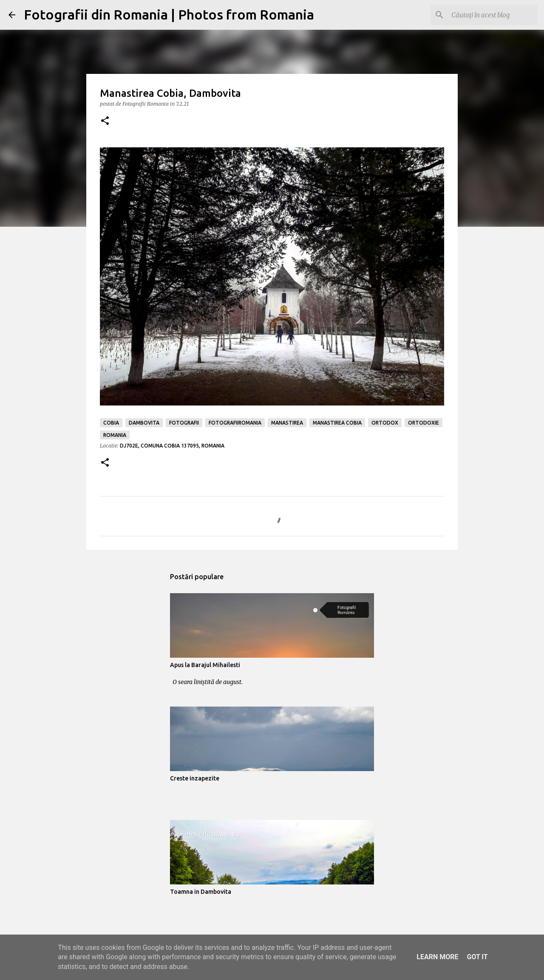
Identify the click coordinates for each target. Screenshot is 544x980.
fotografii (184, 423)
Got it (477, 957)
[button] (105, 121)
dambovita (144, 423)
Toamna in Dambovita (201, 892)
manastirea (287, 423)
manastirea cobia (337, 423)
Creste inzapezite (195, 778)
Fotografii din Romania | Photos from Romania (169, 14)
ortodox (385, 423)
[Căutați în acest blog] (493, 15)
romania (115, 435)
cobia (111, 423)
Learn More (437, 957)
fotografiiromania (235, 423)
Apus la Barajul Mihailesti (205, 665)
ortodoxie (424, 423)
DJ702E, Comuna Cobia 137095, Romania (172, 446)
